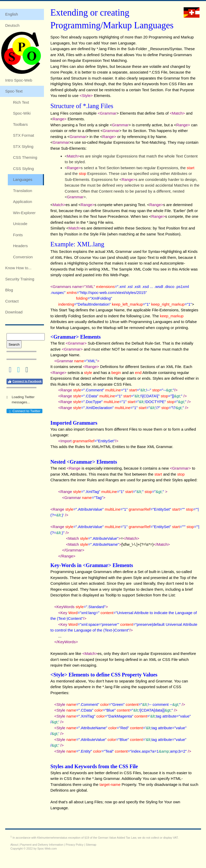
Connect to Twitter (24, 411)
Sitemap (91, 845)
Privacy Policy (74, 845)
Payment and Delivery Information (42, 845)
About (14, 845)
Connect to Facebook (25, 382)
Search (14, 344)
